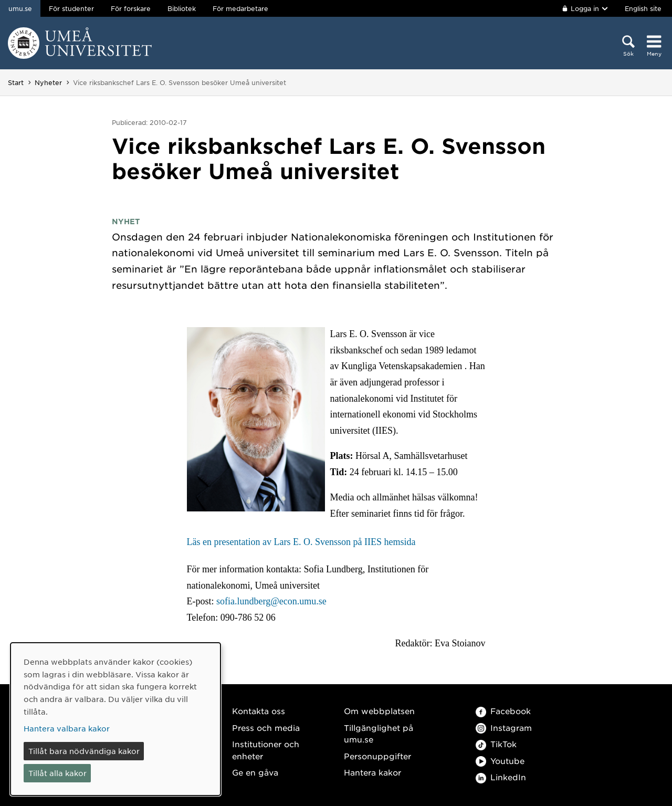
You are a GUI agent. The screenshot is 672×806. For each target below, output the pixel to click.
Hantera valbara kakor (67, 728)
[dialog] (115, 719)
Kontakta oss (259, 711)
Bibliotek (182, 8)
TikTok (496, 744)
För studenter (71, 8)
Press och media (266, 728)
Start (16, 82)
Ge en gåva (255, 772)
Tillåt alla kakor (57, 773)
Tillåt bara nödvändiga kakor (84, 751)
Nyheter (48, 82)
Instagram (504, 728)
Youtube (500, 761)
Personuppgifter (377, 756)
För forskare (131, 8)
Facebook (503, 711)
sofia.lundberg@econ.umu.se (271, 601)
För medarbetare (240, 8)
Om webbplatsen (379, 711)
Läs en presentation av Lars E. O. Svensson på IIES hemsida (301, 542)
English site (643, 8)
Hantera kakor (372, 772)
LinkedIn (501, 777)
